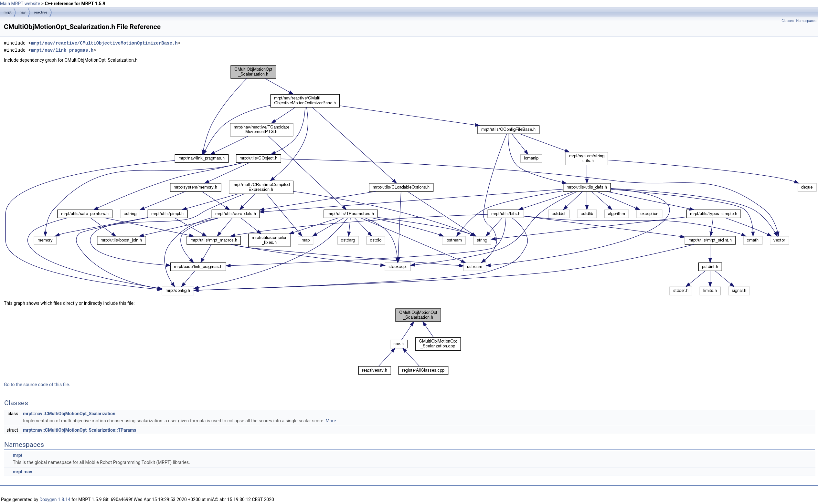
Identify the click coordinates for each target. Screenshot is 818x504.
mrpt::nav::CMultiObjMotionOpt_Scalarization (69, 414)
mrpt (7, 12)
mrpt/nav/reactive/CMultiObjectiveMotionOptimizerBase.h (104, 43)
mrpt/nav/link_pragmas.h (62, 50)
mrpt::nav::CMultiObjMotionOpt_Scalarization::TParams (80, 430)
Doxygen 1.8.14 (55, 499)
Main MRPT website (20, 4)
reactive (40, 12)
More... (332, 421)
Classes (787, 21)
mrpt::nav (22, 472)
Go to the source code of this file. (37, 385)
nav (22, 12)
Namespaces (806, 21)
